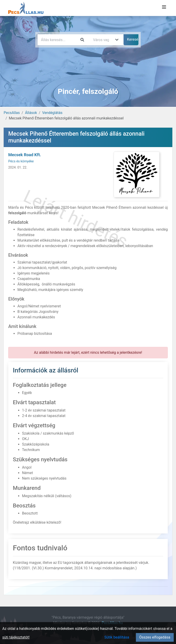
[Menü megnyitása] (164, 7)
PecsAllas (12, 113)
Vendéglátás (52, 113)
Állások (31, 113)
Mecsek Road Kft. (25, 155)
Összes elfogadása (155, 637)
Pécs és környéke (21, 161)
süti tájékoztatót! (16, 637)
